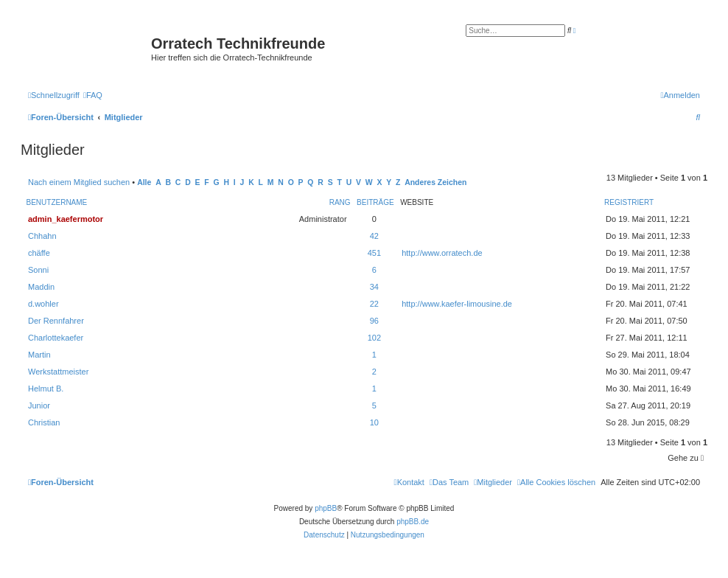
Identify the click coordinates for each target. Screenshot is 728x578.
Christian (44, 422)
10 (374, 422)
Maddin (41, 287)
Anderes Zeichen (435, 182)
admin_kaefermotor (66, 219)
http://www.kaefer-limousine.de (457, 304)
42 (374, 236)
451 (374, 253)
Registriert (629, 202)
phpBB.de (413, 522)
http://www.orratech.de (442, 253)
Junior (39, 405)
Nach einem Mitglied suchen (79, 182)
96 (374, 321)
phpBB (326, 508)
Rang (340, 202)
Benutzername (57, 202)
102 (374, 338)
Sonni (38, 270)
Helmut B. (46, 389)
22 (374, 304)
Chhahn (42, 236)
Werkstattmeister (58, 372)
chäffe (39, 253)
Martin (39, 355)
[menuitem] (93, 95)
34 (374, 287)
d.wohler (43, 304)
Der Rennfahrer (56, 321)
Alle (144, 182)
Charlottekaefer (56, 338)
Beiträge (375, 202)
